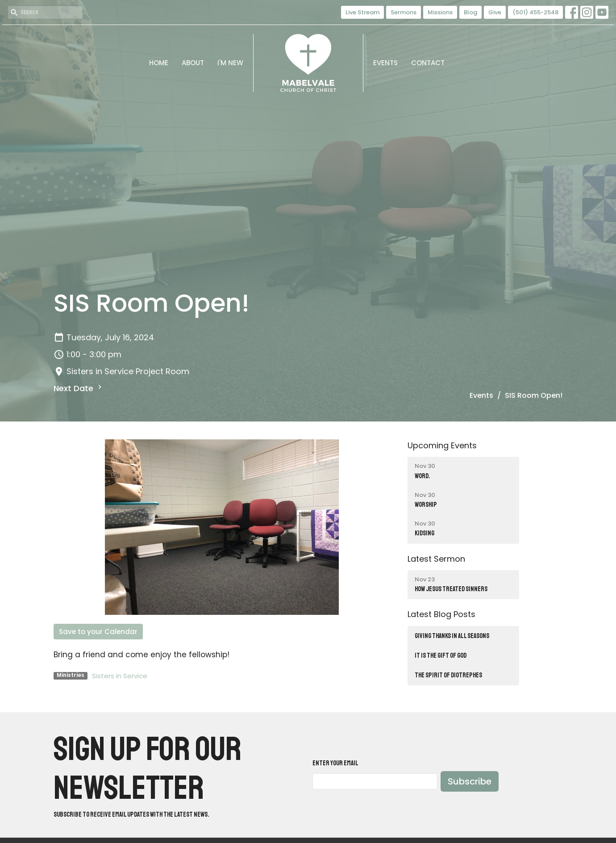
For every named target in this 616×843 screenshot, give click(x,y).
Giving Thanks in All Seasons (452, 636)
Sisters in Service (120, 676)
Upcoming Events (442, 445)
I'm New (230, 63)
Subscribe (470, 781)
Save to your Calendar (98, 632)
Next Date (79, 388)
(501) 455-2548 (535, 12)
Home (159, 63)
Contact (428, 63)
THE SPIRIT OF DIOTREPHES (448, 675)
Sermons (404, 12)
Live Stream (362, 12)
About (193, 63)
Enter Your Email (335, 763)
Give (495, 12)
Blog (470, 12)
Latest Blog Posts (441, 614)
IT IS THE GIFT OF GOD (441, 656)
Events (385, 63)
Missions (440, 12)
